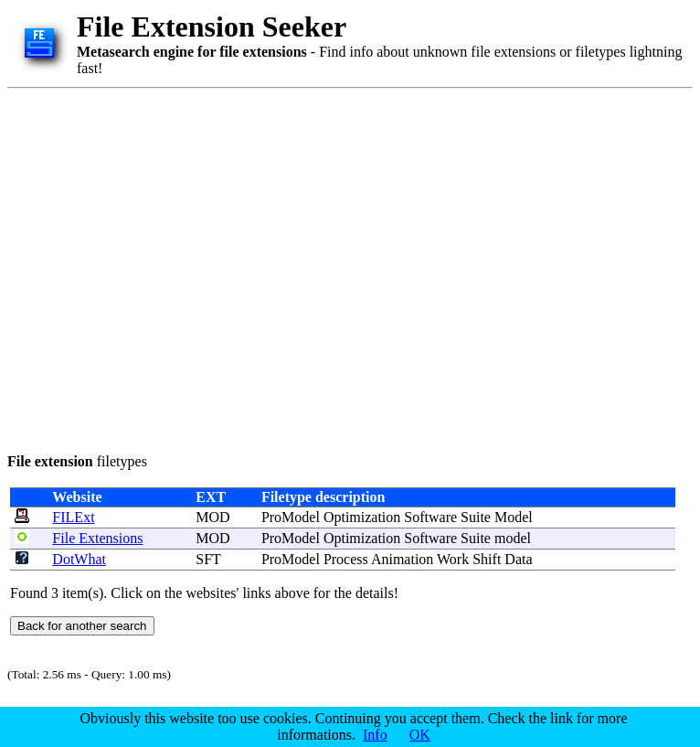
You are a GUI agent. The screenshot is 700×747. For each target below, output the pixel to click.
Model (514, 517)
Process (346, 559)
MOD (212, 517)
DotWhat (79, 559)
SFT (208, 559)
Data (518, 559)
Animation (402, 559)
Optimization (362, 517)
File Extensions (97, 538)
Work (453, 559)
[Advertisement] (171, 267)
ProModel (291, 517)
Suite (476, 517)
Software (430, 517)
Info (375, 735)
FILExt (73, 517)
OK (420, 735)
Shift (487, 559)
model (513, 538)
